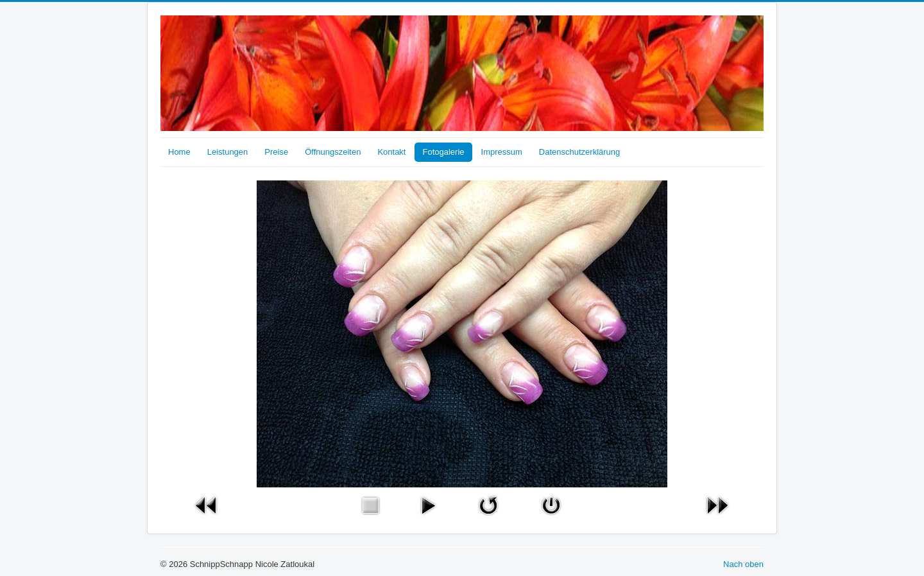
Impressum (502, 152)
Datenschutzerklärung (579, 152)
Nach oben (743, 564)
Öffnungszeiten (333, 152)
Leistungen (228, 152)
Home (179, 152)
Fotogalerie (443, 152)
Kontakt (391, 152)
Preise (276, 152)
